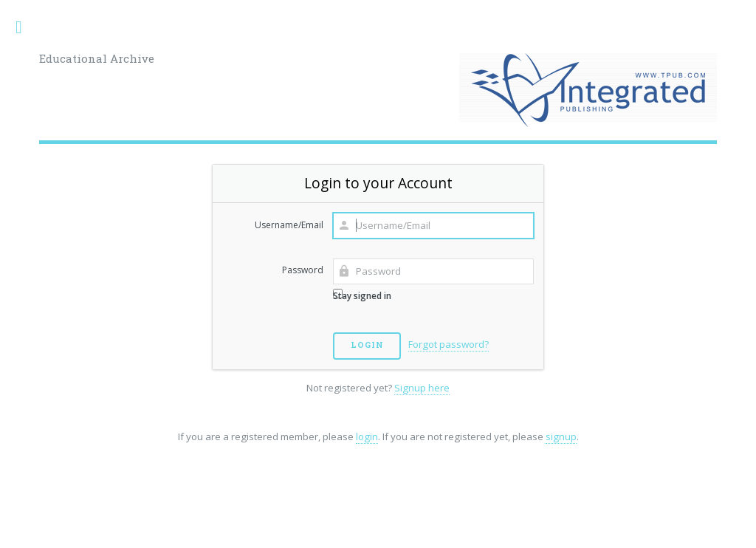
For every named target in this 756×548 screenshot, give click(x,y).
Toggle (27, 28)
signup (561, 436)
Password (303, 270)
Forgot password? (449, 344)
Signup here (422, 388)
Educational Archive (97, 58)
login (367, 436)
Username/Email (289, 225)
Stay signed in (362, 295)
